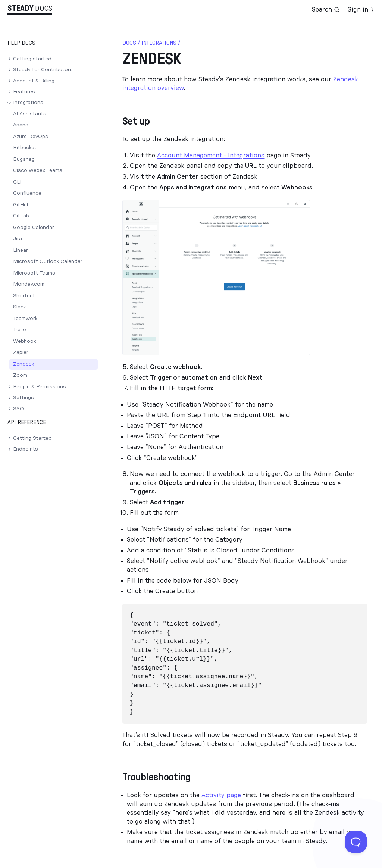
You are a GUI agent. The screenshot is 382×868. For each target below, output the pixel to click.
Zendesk (24, 364)
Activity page (221, 795)
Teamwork (25, 319)
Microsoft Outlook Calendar (48, 261)
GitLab (21, 216)
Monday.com (29, 284)
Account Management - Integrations (211, 156)
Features (24, 92)
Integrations (28, 103)
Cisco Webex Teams (38, 170)
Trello (20, 330)
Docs (44, 9)
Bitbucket (25, 148)
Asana (21, 125)
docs (129, 43)
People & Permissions (40, 387)
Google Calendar (34, 228)
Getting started (32, 59)
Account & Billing (34, 81)
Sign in (361, 10)
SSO (18, 409)
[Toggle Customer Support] (356, 842)
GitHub (21, 205)
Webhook (24, 341)
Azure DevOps (31, 137)
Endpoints (26, 449)
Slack (19, 307)
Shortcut (24, 296)
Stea (21, 9)
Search (326, 10)
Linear (21, 250)
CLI (17, 182)
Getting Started (32, 438)
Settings (24, 398)
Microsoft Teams (34, 273)
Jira (18, 239)
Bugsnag (24, 159)
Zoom (20, 375)
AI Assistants (30, 114)
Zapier (21, 352)
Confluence (27, 193)
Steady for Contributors (43, 70)
